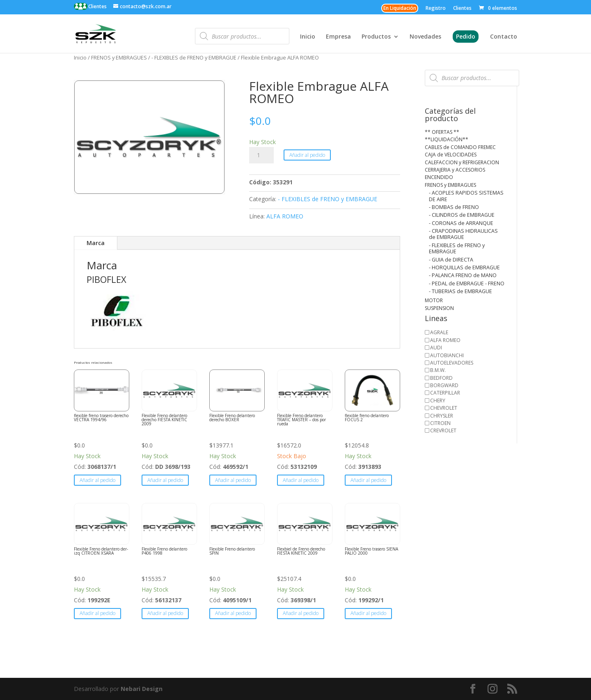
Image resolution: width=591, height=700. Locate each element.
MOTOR (434, 300)
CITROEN (440, 423)
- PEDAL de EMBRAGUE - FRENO (467, 283)
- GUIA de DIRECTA (451, 260)
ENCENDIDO (439, 177)
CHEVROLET (444, 408)
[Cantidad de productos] (261, 155)
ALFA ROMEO (285, 216)
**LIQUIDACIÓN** (447, 139)
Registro (436, 9)
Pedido (466, 36)
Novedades (425, 37)
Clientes (97, 6)
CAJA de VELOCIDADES (451, 155)
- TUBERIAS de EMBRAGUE (460, 291)
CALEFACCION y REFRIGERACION (462, 162)
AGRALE (439, 332)
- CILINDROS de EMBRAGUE (462, 215)
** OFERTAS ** (442, 132)
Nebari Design (142, 689)
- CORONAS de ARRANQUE (461, 223)
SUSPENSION (439, 308)
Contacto (504, 37)
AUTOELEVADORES (452, 363)
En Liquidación (400, 8)
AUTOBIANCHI (447, 355)
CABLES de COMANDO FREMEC (460, 147)
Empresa (338, 37)
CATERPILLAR (445, 393)
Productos (376, 37)
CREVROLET (443, 430)
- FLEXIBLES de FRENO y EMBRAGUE (194, 57)
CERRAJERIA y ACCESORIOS (455, 170)
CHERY (438, 400)
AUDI (436, 348)
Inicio (308, 37)
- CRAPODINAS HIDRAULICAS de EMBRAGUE (463, 234)
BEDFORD (441, 378)
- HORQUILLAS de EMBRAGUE (464, 267)
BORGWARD (444, 385)
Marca (96, 243)
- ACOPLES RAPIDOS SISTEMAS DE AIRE (466, 196)
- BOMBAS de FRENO (454, 207)
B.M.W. (438, 370)
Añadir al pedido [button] (97, 480)
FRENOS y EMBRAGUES (119, 57)
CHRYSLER (442, 416)
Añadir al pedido (307, 155)
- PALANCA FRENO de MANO (463, 275)
